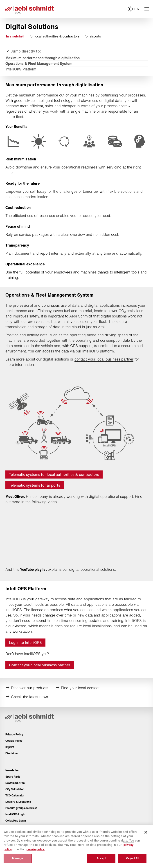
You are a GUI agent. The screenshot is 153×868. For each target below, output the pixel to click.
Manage (18, 858)
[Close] (146, 832)
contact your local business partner (104, 359)
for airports (93, 36)
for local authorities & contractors (54, 36)
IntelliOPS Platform (21, 69)
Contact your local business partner (40, 665)
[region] (76, 847)
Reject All (132, 858)
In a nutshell (15, 36)
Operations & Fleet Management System (39, 63)
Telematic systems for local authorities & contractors (54, 474)
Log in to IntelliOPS (25, 643)
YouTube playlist (33, 569)
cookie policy (36, 849)
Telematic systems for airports (35, 485)
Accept (101, 858)
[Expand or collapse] (23, 51)
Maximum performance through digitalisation (43, 58)
